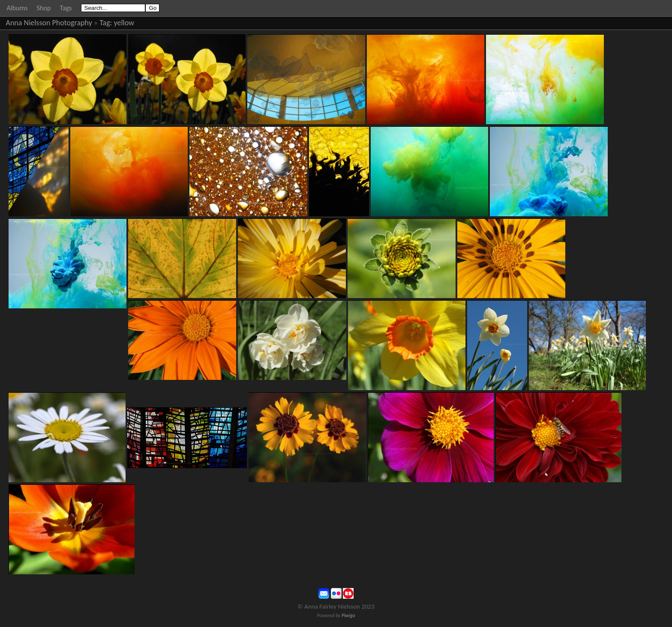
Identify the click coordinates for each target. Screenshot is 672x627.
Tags (66, 8)
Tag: (106, 23)
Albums (17, 8)
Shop (44, 8)
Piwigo (348, 615)
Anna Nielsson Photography (49, 23)
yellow (124, 23)
